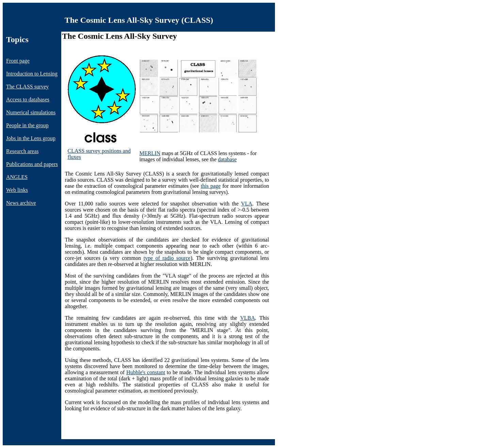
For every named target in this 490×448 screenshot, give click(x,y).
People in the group (27, 125)
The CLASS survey (27, 87)
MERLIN (150, 153)
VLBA (248, 318)
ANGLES (17, 177)
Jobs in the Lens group (31, 138)
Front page (18, 61)
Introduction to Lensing (32, 74)
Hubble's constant (146, 372)
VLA (247, 204)
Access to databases (28, 99)
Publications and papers (32, 164)
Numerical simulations (31, 112)
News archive (21, 203)
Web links (17, 190)
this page (211, 186)
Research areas (22, 151)
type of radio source (167, 258)
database (227, 159)
